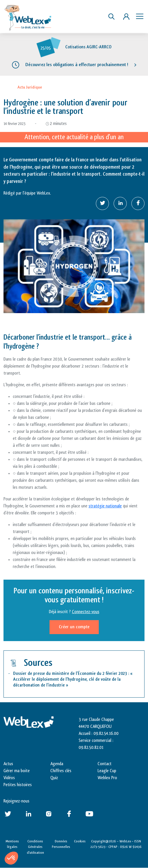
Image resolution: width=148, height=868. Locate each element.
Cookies (80, 841)
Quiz (54, 778)
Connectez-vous (86, 612)
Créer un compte (74, 627)
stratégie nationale (105, 506)
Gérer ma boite (17, 771)
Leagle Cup (107, 771)
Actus (8, 764)
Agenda (57, 764)
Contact (105, 764)
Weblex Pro (107, 778)
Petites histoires (18, 785)
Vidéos (9, 778)
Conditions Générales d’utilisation (35, 847)
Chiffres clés (61, 771)
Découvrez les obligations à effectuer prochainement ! (77, 65)
